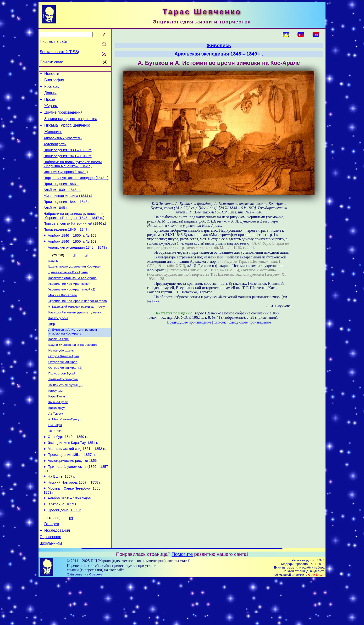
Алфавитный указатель (63, 146)
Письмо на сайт (54, 42)
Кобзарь (52, 89)
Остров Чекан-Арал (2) (65, 397)
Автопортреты (55, 153)
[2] (86, 275)
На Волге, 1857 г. (62, 516)
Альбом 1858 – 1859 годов (69, 540)
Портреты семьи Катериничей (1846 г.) (75, 241)
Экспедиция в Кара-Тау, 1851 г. (73, 479)
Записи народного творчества (71, 125)
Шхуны (53, 281)
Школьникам (51, 589)
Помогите (182, 600)
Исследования (57, 575)
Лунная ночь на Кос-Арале (68, 294)
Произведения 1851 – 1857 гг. (72, 492)
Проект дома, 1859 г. (65, 553)
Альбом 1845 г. (56, 223)
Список (220, 322)
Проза (50, 103)
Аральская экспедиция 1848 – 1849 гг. (79, 268)
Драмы (50, 96)
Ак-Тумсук (56, 447)
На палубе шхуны (61, 378)
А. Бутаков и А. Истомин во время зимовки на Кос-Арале (73, 358)
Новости (52, 74)
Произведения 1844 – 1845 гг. (68, 217)
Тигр (52, 350)
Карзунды (55, 422)
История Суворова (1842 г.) (66, 183)
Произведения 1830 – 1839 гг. (68, 159)
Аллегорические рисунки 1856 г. (74, 499)
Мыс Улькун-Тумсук (66, 453)
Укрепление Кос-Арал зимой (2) (72, 312)
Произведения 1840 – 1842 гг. (68, 166)
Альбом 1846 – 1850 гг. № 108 (72, 254)
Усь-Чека (55, 465)
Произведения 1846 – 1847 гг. (68, 247)
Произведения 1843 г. (61, 197)
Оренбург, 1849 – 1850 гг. (68, 472)
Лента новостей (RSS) (59, 52)
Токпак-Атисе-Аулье (63, 409)
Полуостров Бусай (62, 403)
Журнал (51, 110)
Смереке (96, 620)
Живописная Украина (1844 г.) (68, 210)
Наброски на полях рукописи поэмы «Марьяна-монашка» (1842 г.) (73, 175)
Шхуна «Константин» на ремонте (73, 372)
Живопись (53, 139)
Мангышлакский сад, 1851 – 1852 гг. (77, 485)
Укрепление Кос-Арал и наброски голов (77, 325)
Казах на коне (59, 366)
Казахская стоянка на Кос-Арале (72, 300)
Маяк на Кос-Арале (63, 319)
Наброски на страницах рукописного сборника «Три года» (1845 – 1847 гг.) (74, 232)
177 (154, 301)
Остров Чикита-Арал (64, 384)
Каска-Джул (57, 440)
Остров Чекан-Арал (63, 391)
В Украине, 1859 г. (62, 547)
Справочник (50, 582)
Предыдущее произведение (189, 322)
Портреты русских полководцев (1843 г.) (76, 190)
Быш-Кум (55, 459)
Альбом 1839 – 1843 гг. (62, 203)
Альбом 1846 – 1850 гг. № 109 (72, 261)
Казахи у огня (58, 343)
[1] (74, 275)
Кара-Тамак (57, 428)
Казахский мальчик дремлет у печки (75, 337)
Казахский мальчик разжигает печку (78, 331)
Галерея (52, 568)
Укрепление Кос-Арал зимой (69, 306)
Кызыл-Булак (58, 434)
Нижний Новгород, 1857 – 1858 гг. (75, 523)
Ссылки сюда (52, 62)
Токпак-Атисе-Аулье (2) (65, 416)
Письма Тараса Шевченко (67, 132)
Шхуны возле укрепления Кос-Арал (74, 287)
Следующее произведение (250, 322)
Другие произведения (63, 117)
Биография (54, 81)
